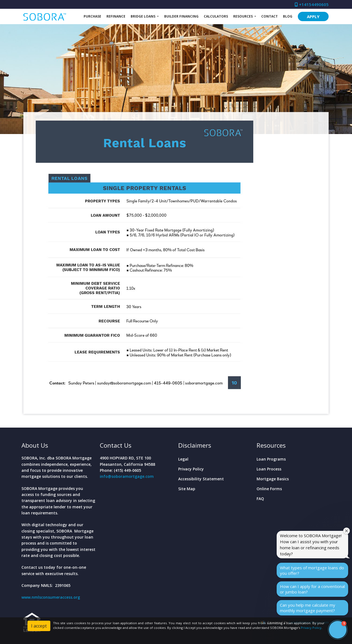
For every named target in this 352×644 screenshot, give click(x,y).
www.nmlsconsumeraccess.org (51, 597)
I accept (39, 626)
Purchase (92, 16)
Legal (183, 459)
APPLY (313, 16)
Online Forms (269, 489)
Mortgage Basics (273, 479)
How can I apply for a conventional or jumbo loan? (312, 589)
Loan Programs (271, 459)
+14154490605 (312, 4)
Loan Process (269, 469)
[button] (338, 630)
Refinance (116, 16)
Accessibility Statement (201, 479)
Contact (269, 16)
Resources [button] (243, 16)
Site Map (187, 489)
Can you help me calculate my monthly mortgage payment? (308, 608)
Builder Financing (181, 16)
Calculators (216, 16)
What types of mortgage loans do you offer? (312, 570)
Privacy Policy (191, 469)
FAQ (260, 499)
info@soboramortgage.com (127, 476)
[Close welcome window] (346, 531)
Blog (288, 16)
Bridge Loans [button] (143, 16)
